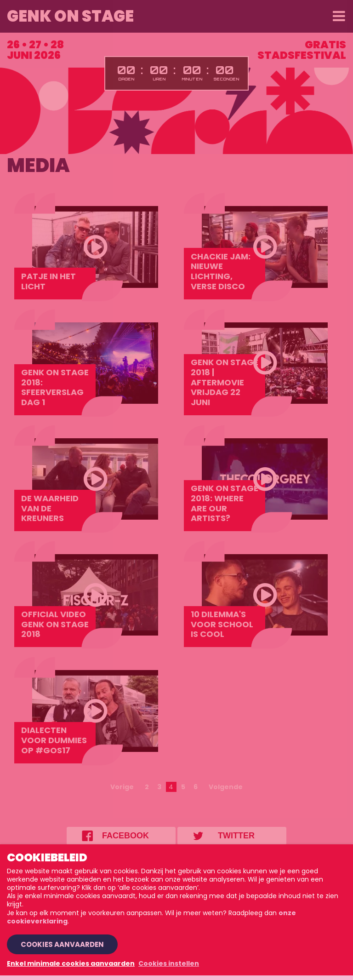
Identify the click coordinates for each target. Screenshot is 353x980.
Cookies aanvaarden (62, 944)
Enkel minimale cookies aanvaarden (71, 963)
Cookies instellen (169, 963)
